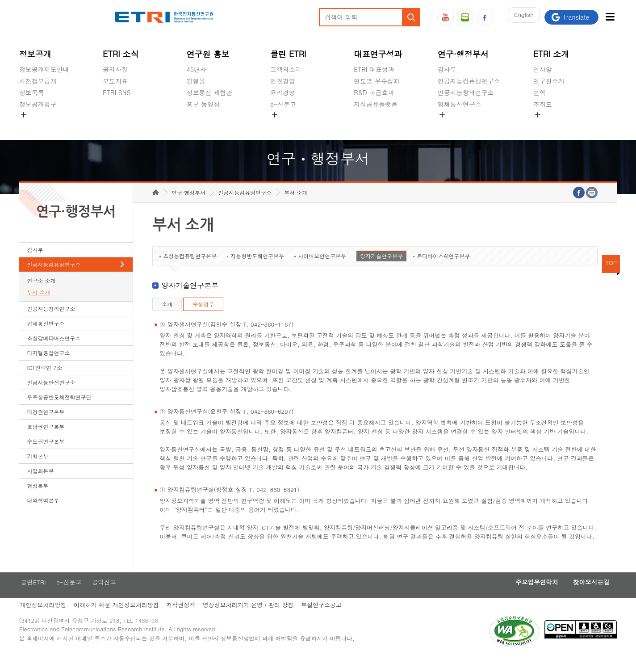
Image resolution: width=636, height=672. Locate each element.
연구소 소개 (42, 294)
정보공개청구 (38, 104)
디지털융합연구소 (49, 367)
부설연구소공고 (327, 620)
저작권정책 (183, 620)
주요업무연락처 (530, 596)
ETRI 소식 (121, 54)
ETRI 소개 (551, 54)
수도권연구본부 (46, 455)
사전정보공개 (38, 81)
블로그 (465, 17)
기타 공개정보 (553, 125)
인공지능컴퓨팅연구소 (469, 81)
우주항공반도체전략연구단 (59, 411)
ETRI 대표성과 (374, 69)
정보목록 (32, 92)
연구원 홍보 (208, 54)
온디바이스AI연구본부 (443, 270)
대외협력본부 (43, 514)
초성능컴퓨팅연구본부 (190, 270)
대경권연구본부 (46, 426)
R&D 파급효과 (374, 92)
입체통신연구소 (460, 104)
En (522, 17)
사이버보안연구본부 (322, 270)
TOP (611, 276)
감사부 (447, 69)
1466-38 (150, 637)
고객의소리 (286, 69)
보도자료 (115, 81)
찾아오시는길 (589, 596)
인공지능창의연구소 (466, 92)
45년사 (197, 69)
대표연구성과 (378, 54)
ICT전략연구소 (45, 381)
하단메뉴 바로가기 (0, 0)
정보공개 (35, 54)
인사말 (543, 69)
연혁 (540, 92)
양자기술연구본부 (381, 270)
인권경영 (283, 81)
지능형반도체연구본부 (257, 270)
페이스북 (485, 17)
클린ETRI (32, 596)
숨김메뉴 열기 (24, 115)
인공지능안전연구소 (51, 396)
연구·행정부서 (463, 54)
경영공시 (32, 125)
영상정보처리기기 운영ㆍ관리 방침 (252, 620)
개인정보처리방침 (42, 620)
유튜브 (446, 17)
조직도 (543, 104)
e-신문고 (283, 104)
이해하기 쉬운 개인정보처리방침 (117, 620)
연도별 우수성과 (377, 81)
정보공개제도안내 (44, 69)
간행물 (196, 81)
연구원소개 (549, 81)
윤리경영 (283, 92)
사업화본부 (41, 485)
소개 (167, 318)
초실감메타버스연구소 (469, 125)
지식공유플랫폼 (376, 104)
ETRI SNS (117, 92)
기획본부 (38, 470)
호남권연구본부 (46, 440)
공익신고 (283, 125)
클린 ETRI (288, 54)
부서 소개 (39, 306)
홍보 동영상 (203, 104)
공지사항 (115, 69)
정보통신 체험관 (210, 92)
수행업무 (203, 318)
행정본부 (38, 499)
